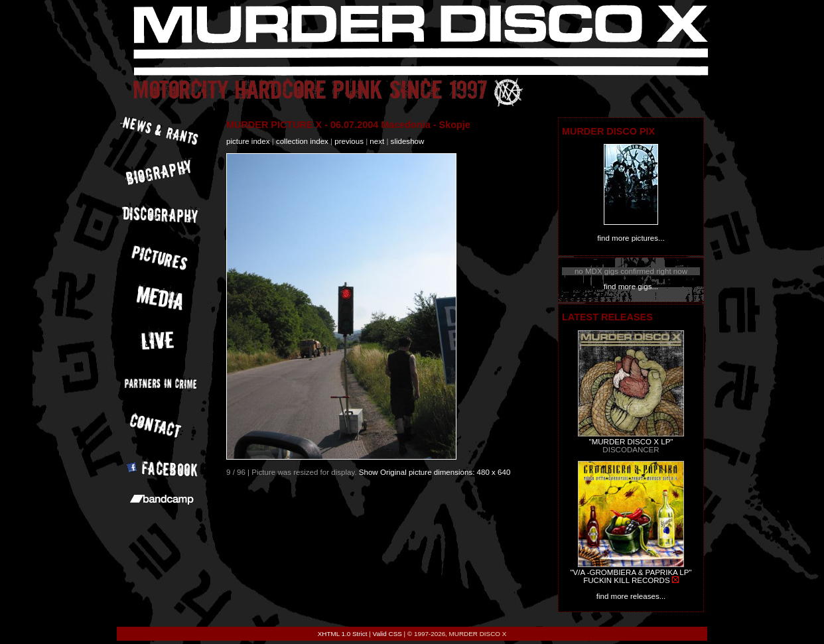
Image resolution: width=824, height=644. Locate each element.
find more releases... (631, 596)
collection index (302, 141)
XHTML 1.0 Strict (343, 634)
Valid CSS (387, 634)
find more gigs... (631, 287)
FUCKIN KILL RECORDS (626, 580)
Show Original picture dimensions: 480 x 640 (435, 472)
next (377, 141)
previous (349, 141)
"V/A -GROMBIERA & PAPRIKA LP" (631, 572)
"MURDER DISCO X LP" (631, 442)
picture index (248, 141)
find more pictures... (631, 238)
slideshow (408, 141)
